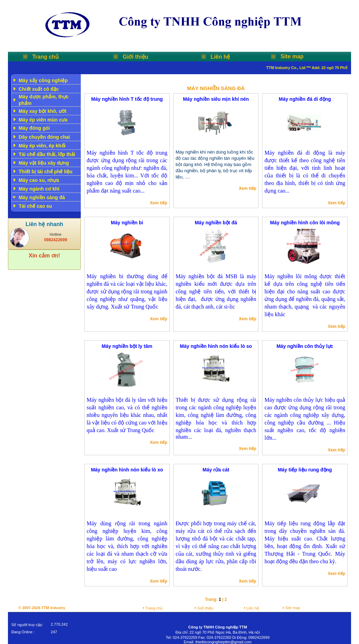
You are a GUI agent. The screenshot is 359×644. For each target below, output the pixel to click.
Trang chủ (45, 57)
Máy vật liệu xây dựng (44, 163)
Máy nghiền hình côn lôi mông (305, 223)
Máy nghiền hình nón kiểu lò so (216, 346)
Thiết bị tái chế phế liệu (46, 172)
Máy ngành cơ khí (39, 189)
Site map (292, 56)
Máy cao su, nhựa (39, 180)
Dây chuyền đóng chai (44, 137)
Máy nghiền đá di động (305, 99)
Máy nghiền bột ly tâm (127, 346)
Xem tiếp (158, 203)
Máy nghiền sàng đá (42, 197)
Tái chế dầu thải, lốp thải (47, 154)
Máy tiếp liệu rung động (305, 470)
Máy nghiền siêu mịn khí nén (216, 99)
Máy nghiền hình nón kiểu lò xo (127, 470)
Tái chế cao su (35, 206)
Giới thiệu (136, 57)
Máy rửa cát (216, 470)
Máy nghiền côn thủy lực (305, 346)
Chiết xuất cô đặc (39, 89)
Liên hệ (220, 57)
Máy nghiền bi (127, 223)
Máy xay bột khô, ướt (43, 111)
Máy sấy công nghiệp (43, 80)
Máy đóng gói (34, 128)
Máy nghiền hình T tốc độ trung (127, 99)
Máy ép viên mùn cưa (43, 120)
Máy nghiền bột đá (216, 223)
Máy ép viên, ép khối (42, 146)
